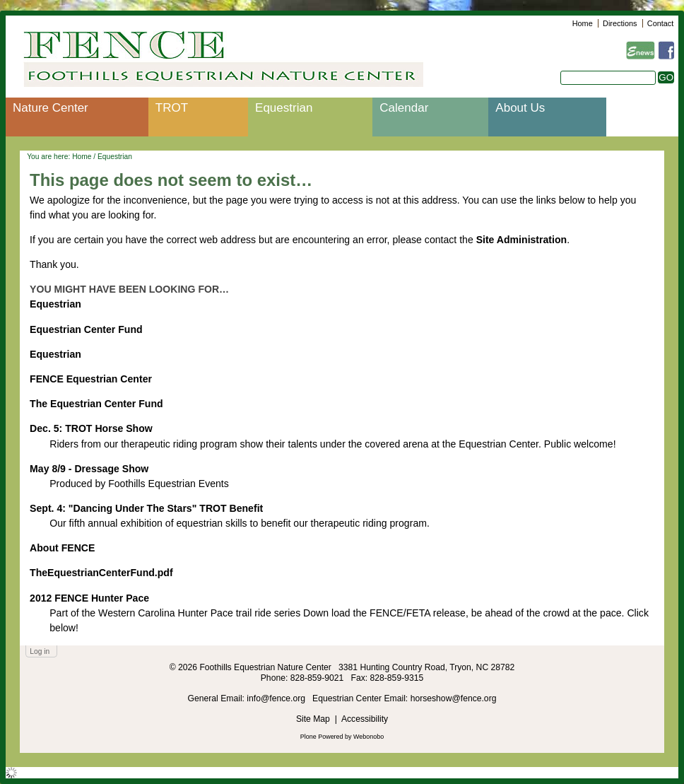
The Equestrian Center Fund (96, 404)
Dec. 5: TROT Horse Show (91, 428)
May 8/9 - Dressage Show (89, 469)
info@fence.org (277, 698)
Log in (40, 651)
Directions (620, 23)
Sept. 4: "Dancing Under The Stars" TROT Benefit (146, 508)
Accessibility (365, 719)
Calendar (404, 108)
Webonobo (368, 737)
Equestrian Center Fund (86, 329)
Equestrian (284, 108)
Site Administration (522, 240)
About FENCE (62, 548)
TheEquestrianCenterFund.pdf (101, 573)
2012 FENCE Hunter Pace (89, 598)
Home (583, 23)
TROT (172, 108)
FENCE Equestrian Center (91, 379)
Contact (660, 23)
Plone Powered (322, 737)
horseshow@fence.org (454, 698)
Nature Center (51, 108)
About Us (520, 108)
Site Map (313, 719)
